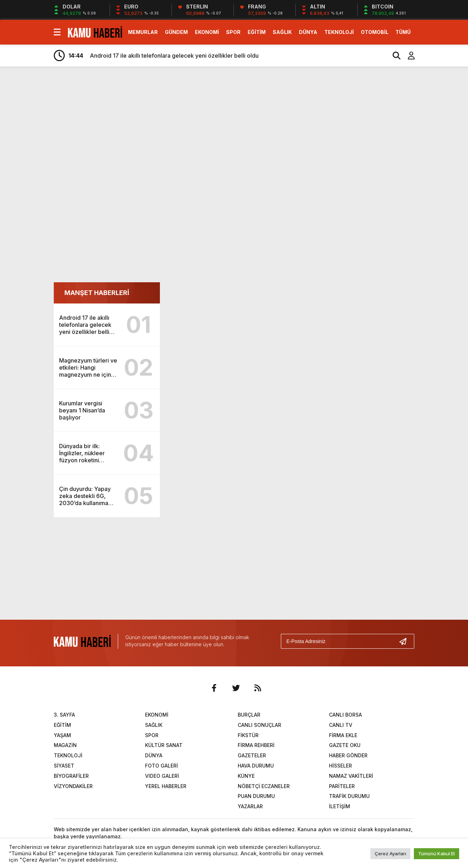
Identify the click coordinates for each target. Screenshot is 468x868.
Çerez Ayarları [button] (390, 853)
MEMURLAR (143, 32)
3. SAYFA (64, 715)
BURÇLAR (249, 715)
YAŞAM (62, 735)
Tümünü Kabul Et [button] (437, 853)
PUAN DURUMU (256, 796)
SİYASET (64, 766)
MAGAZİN (65, 745)
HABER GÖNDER (348, 755)
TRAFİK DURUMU (349, 796)
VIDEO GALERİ (162, 776)
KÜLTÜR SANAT (164, 745)
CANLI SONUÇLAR (259, 725)
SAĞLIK (282, 32)
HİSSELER (340, 766)
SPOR (233, 32)
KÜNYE (246, 776)
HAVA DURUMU (256, 766)
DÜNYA (308, 32)
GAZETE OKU (345, 745)
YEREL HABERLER (166, 786)
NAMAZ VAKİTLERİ (351, 776)
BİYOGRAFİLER (71, 776)
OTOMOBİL (375, 32)
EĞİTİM (257, 32)
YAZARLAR (250, 806)
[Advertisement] (234, 127)
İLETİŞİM (340, 806)
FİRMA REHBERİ (256, 745)
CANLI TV (341, 725)
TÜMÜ (403, 32)
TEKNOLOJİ (339, 32)
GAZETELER (252, 755)
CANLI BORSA (345, 715)
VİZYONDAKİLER (73, 786)
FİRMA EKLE (343, 735)
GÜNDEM (176, 32)
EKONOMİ (207, 32)
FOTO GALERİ (161, 766)
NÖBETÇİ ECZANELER (264, 786)
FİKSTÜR (248, 735)
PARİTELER (342, 786)
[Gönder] (406, 641)
